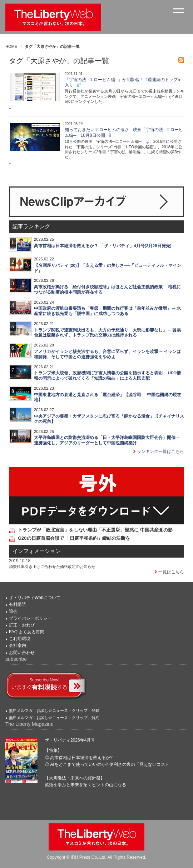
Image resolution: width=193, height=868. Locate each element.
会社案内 (18, 645)
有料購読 (18, 604)
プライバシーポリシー (30, 618)
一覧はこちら (169, 572)
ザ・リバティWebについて (35, 598)
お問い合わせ (22, 653)
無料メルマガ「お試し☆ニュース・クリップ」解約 (54, 718)
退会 (13, 612)
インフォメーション (37, 551)
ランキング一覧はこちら (159, 452)
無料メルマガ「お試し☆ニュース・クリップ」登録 (54, 710)
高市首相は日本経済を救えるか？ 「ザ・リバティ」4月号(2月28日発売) (103, 246)
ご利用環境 (20, 639)
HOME (11, 46)
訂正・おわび (22, 625)
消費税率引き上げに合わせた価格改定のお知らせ (52, 567)
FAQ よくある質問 (27, 632)
